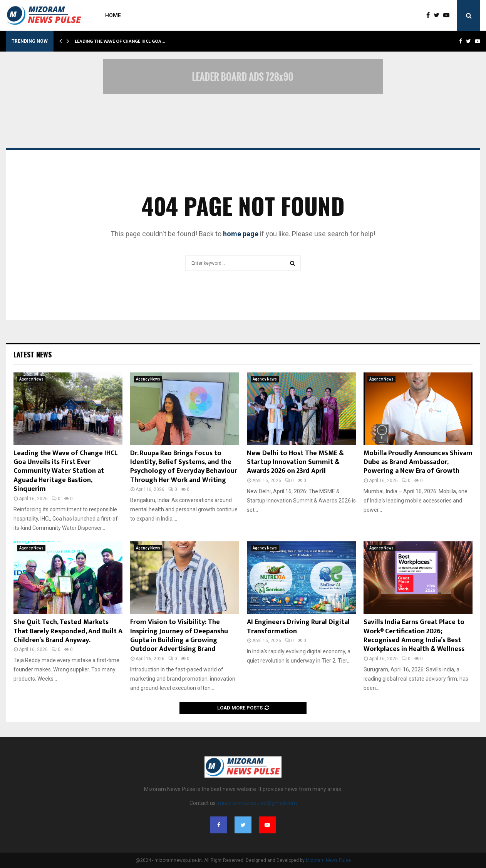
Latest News (33, 354)
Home (113, 15)
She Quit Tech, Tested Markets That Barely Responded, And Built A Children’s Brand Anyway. (68, 631)
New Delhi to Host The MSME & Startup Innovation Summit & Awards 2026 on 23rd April (295, 462)
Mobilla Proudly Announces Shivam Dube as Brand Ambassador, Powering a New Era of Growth (418, 462)
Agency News (31, 379)
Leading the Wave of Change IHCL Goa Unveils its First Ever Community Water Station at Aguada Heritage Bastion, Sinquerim (66, 471)
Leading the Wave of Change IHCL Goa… (120, 41)
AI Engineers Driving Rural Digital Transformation (298, 627)
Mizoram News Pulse (328, 860)
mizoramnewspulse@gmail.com (257, 803)
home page (241, 234)
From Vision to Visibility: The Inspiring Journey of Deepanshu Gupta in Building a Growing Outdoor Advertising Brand (179, 636)
